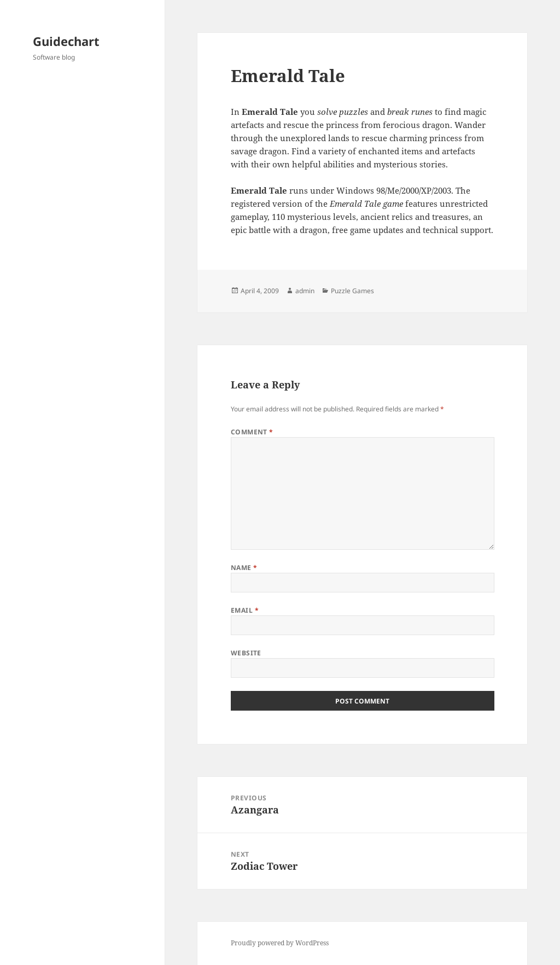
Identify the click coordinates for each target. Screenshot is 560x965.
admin (305, 291)
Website (246, 653)
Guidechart (66, 41)
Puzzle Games (352, 291)
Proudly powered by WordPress (280, 943)
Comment (252, 432)
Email (245, 610)
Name (244, 568)
